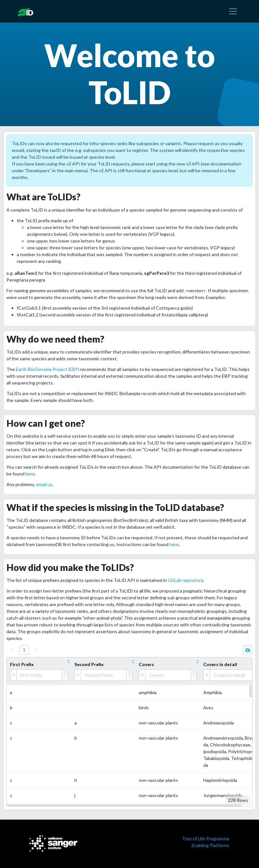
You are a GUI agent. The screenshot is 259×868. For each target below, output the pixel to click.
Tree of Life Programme (206, 838)
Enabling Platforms (211, 845)
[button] (124, 805)
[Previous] (13, 650)
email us (44, 484)
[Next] (36, 650)
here (30, 474)
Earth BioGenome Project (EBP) (48, 369)
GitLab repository (185, 580)
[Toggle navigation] (233, 11)
